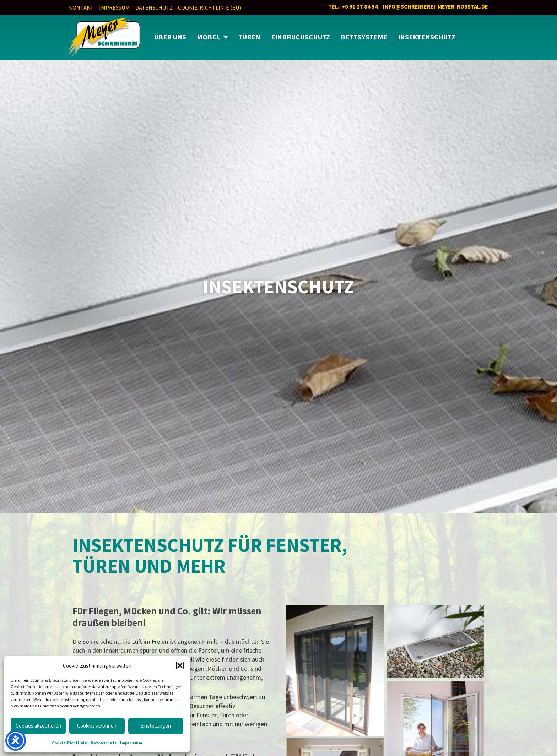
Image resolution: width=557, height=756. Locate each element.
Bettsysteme (364, 37)
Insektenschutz (427, 37)
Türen (249, 37)
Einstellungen (156, 726)
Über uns (170, 37)
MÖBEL (212, 37)
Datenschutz (104, 743)
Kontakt (81, 7)
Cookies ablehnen (97, 726)
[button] (180, 665)
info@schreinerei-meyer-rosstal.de (436, 6)
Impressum (131, 743)
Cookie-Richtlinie (69, 743)
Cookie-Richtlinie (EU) (210, 7)
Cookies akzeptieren (38, 726)
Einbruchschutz (301, 37)
